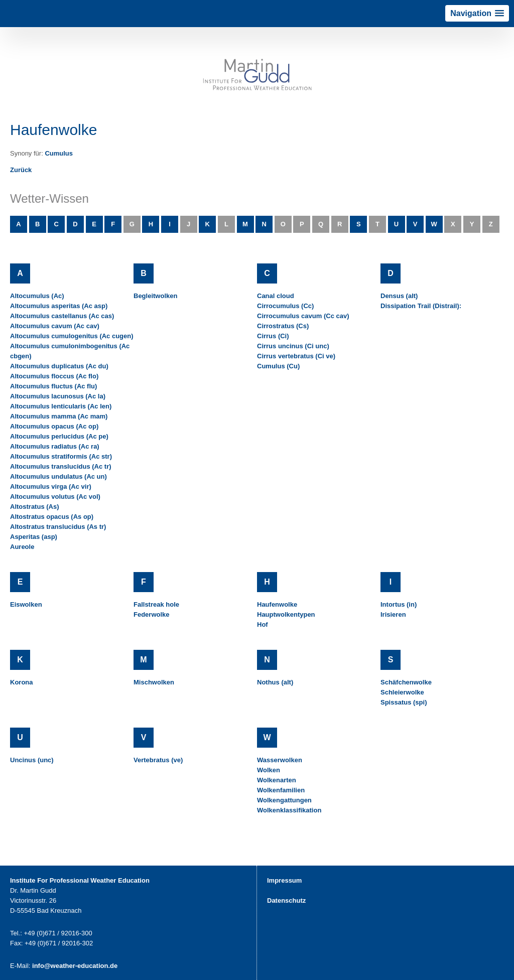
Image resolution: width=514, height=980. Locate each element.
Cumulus (59, 153)
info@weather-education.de (75, 966)
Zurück (21, 170)
